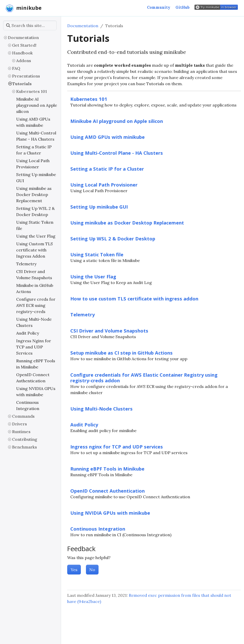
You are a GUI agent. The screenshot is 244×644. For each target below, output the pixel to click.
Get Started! (24, 45)
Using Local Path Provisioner (33, 164)
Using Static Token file (35, 225)
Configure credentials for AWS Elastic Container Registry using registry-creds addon (144, 378)
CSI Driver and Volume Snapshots (34, 275)
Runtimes (21, 432)
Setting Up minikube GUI (36, 178)
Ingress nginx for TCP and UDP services (117, 447)
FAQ (16, 68)
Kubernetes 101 (32, 91)
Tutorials (22, 84)
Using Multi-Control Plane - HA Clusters (36, 136)
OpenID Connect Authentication (33, 378)
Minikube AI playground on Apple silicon (37, 105)
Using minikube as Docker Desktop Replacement (34, 194)
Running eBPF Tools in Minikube (36, 364)
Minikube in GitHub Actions (35, 288)
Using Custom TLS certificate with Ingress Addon (35, 250)
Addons (24, 61)
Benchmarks (25, 447)
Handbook (22, 53)
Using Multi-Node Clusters (34, 322)
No (92, 570)
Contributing (25, 439)
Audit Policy (28, 333)
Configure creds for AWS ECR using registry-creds (36, 305)
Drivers (19, 424)
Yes (74, 570)
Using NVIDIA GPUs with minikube (36, 392)
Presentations (26, 76)
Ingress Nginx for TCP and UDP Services (34, 347)
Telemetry (26, 264)
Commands (23, 416)
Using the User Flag (36, 236)
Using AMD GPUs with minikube (33, 122)
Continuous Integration (28, 405)
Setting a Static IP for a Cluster (34, 150)
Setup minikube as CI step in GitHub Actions (121, 353)
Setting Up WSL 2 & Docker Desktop (35, 211)
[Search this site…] (30, 25)
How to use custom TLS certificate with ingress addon (134, 299)
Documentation (23, 37)
